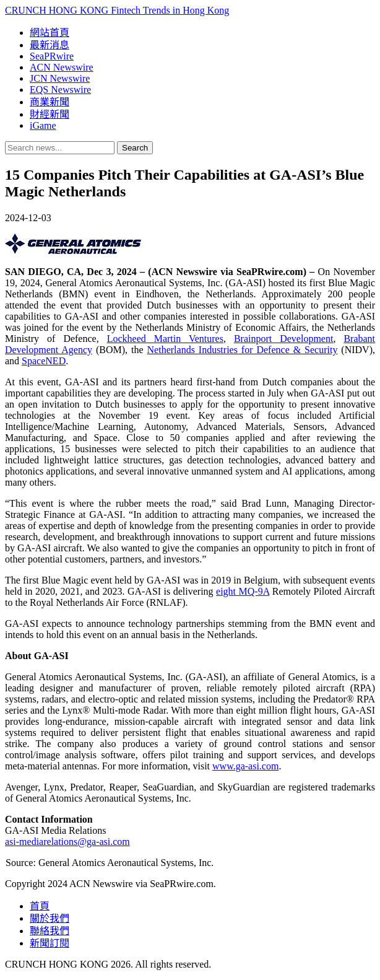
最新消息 (50, 45)
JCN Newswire (60, 78)
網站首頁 (50, 33)
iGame (43, 125)
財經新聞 (50, 114)
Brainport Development (284, 339)
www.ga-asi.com (245, 766)
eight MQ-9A (243, 591)
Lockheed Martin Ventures (165, 339)
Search (135, 148)
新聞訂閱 (50, 943)
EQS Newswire (60, 90)
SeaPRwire (52, 56)
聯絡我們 (50, 931)
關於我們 (50, 918)
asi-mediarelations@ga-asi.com (67, 842)
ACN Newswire (62, 67)
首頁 (40, 906)
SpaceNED (44, 361)
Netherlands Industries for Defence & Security (243, 350)
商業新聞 (50, 102)
